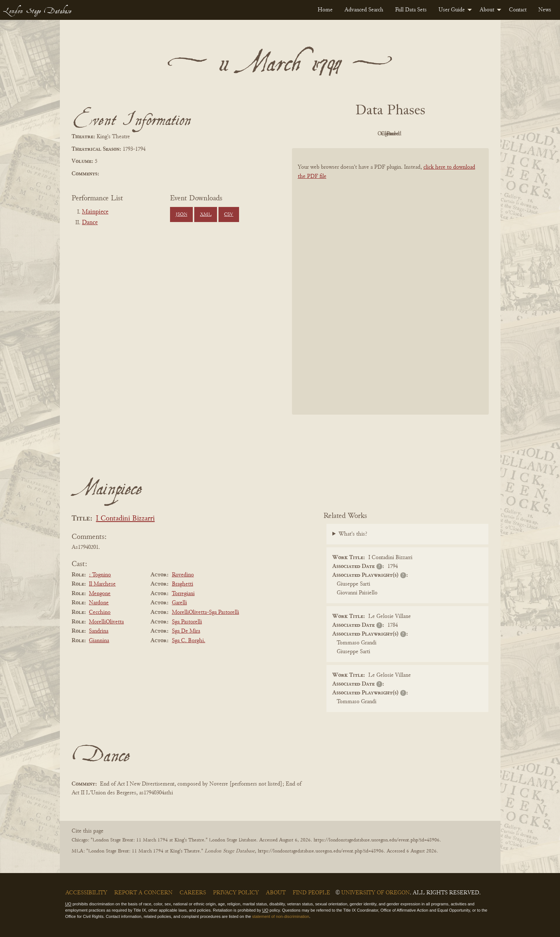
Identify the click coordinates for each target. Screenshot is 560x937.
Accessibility (86, 893)
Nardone (99, 603)
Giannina (99, 641)
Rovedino (183, 575)
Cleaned (409, 134)
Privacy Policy (236, 893)
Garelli (179, 603)
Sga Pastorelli (187, 622)
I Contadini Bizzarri (125, 519)
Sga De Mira (186, 631)
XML (206, 215)
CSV (229, 215)
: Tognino (100, 575)
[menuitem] (325, 10)
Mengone (100, 594)
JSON (181, 215)
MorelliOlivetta (106, 622)
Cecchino (100, 612)
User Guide (452, 10)
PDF (328, 134)
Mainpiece (95, 212)
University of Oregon (375, 893)
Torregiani (183, 594)
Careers (193, 893)
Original (368, 134)
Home (325, 10)
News (545, 10)
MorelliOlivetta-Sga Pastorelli (205, 612)
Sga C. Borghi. (189, 641)
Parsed (449, 134)
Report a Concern (143, 893)
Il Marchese (102, 584)
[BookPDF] (390, 291)
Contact (518, 10)
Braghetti (183, 584)
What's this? (353, 534)
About (487, 10)
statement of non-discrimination (281, 916)
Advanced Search (364, 10)
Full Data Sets (411, 10)
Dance (90, 223)
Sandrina (99, 631)
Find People (311, 893)
